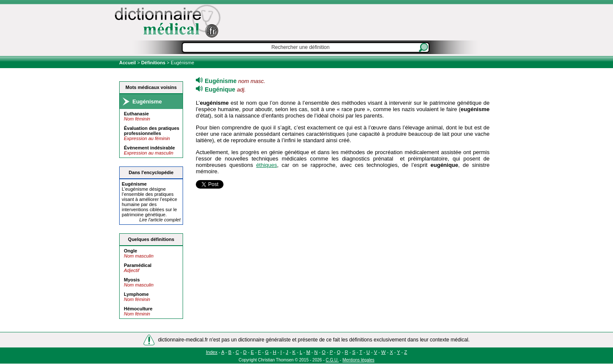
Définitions (153, 63)
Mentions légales (358, 360)
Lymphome (136, 294)
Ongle (130, 251)
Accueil (128, 63)
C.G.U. (332, 360)
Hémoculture (138, 309)
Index (212, 352)
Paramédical (138, 265)
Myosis (132, 280)
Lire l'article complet (160, 220)
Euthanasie (136, 114)
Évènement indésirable (149, 148)
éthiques (267, 165)
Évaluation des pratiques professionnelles (152, 131)
